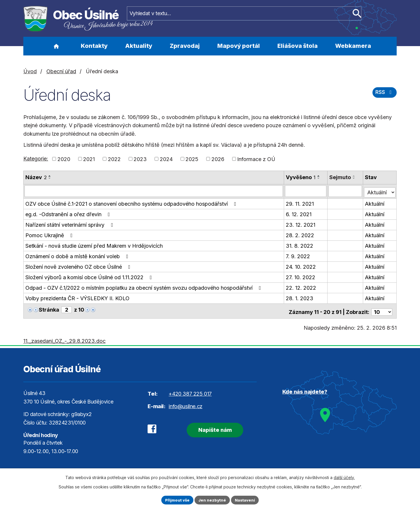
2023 (140, 159)
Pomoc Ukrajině (50, 234)
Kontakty (94, 46)
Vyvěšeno (301, 177)
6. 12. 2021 (299, 213)
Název (36, 177)
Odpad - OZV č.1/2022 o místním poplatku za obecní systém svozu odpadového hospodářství (144, 287)
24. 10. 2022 (301, 266)
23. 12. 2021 (301, 224)
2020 (64, 159)
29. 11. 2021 (300, 203)
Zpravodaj (185, 46)
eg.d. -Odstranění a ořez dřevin (69, 213)
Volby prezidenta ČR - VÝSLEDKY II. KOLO (77, 297)
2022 (114, 159)
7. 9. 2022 (299, 255)
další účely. (344, 477)
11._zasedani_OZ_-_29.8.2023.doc (64, 338)
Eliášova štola (297, 46)
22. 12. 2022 (302, 287)
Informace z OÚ (256, 159)
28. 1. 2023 (300, 297)
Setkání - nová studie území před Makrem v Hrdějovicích (94, 245)
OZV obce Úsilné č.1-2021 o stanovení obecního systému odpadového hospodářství (132, 203)
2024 (166, 159)
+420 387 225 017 (190, 391)
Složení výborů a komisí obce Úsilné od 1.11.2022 (90, 276)
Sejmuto (341, 177)
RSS (384, 94)
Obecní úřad (61, 71)
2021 (89, 159)
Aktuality (139, 46)
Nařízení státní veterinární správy (70, 224)
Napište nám (209, 426)
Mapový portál (239, 46)
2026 (218, 159)
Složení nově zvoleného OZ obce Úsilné (79, 266)
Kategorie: (36, 159)
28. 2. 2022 (301, 234)
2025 (192, 159)
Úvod (56, 46)
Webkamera (353, 46)
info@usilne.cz (185, 403)
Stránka (49, 309)
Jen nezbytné (212, 500)
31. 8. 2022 (300, 245)
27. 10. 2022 (301, 276)
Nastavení (247, 500)
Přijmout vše (175, 500)
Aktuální (375, 203)
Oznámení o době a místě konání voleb (78, 255)
